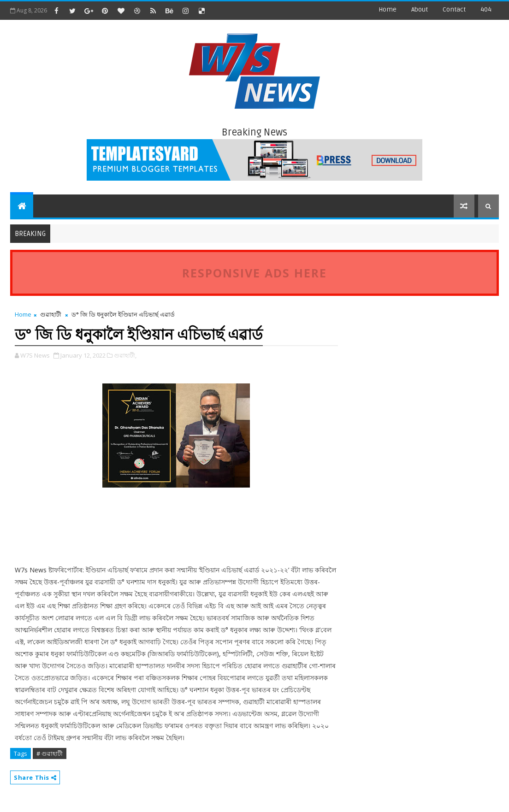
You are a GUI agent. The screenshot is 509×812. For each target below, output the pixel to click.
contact (454, 9)
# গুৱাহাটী (50, 753)
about (420, 9)
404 (486, 9)
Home (388, 9)
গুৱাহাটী (51, 314)
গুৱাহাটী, (125, 355)
